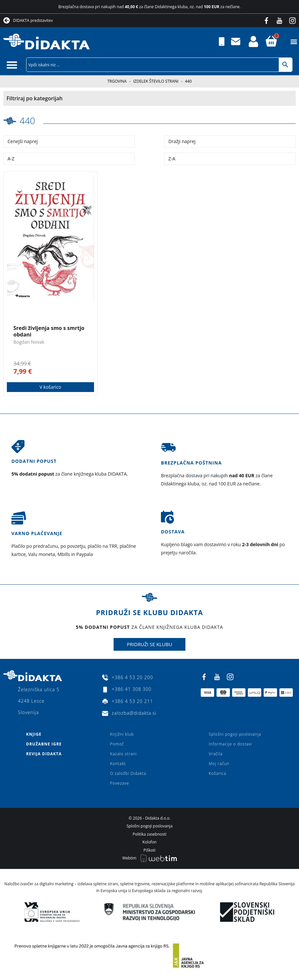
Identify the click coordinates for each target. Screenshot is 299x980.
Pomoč (117, 744)
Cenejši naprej (23, 141)
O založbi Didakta (128, 773)
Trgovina (117, 81)
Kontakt (118, 763)
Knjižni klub (122, 734)
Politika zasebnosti (149, 834)
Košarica (218, 773)
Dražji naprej (182, 141)
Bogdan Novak (29, 342)
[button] (294, 42)
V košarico (50, 387)
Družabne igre (44, 744)
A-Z (11, 159)
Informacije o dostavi (231, 744)
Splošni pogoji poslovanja (235, 734)
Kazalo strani (123, 753)
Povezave (119, 783)
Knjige (34, 734)
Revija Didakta (44, 753)
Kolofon (149, 842)
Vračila (216, 753)
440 (27, 121)
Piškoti (150, 850)
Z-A (172, 159)
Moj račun (219, 763)
